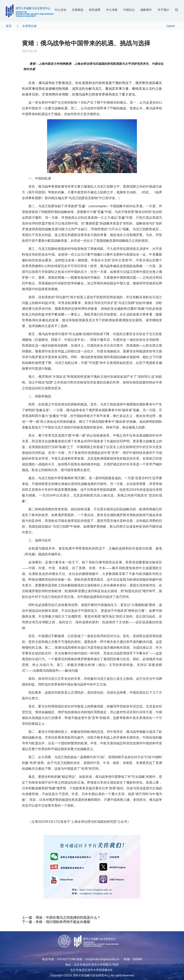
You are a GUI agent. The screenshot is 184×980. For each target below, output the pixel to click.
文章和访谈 (29, 26)
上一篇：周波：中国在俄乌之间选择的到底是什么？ (61, 917)
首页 (9, 26)
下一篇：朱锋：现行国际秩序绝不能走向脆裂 (56, 922)
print (170, 26)
